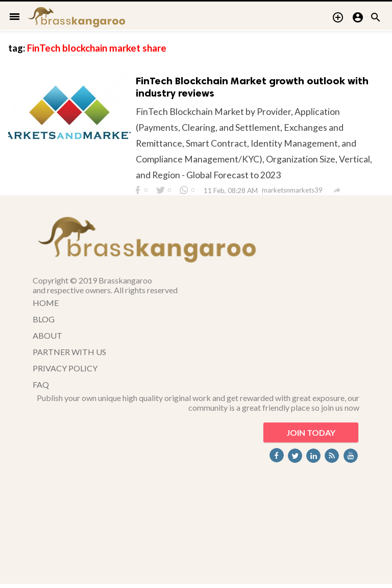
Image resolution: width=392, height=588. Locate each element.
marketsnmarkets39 (294, 193)
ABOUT (47, 338)
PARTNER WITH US (69, 354)
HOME (46, 305)
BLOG (44, 322)
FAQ (41, 387)
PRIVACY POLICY (65, 371)
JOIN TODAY (311, 435)
